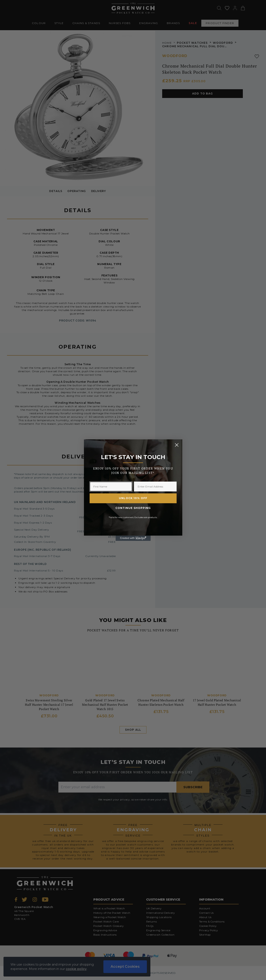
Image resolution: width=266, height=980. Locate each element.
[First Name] (111, 487)
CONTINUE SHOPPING (133, 508)
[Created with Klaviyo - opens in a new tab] (133, 538)
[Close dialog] (177, 445)
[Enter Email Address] (155, 487)
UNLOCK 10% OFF (133, 498)
